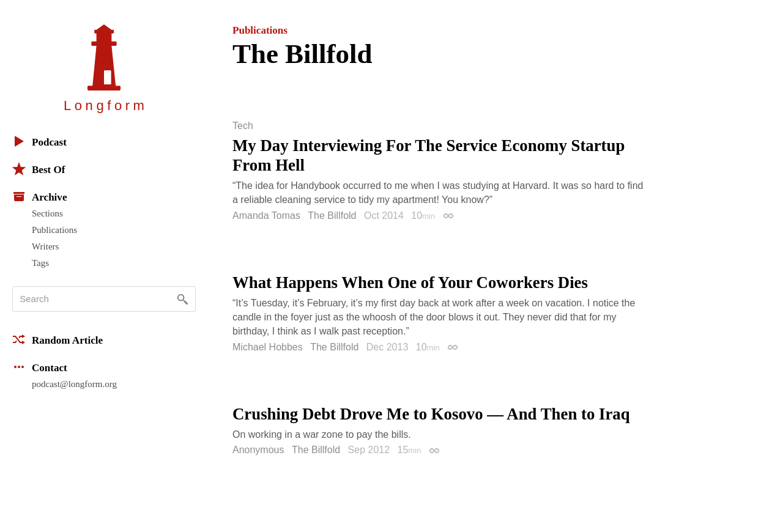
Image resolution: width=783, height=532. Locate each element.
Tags (40, 263)
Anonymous (258, 450)
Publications (54, 230)
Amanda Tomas (266, 216)
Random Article (58, 339)
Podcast (39, 141)
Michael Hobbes (268, 347)
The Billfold (332, 216)
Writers (45, 246)
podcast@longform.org (74, 384)
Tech (243, 126)
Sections (47, 213)
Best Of (39, 169)
